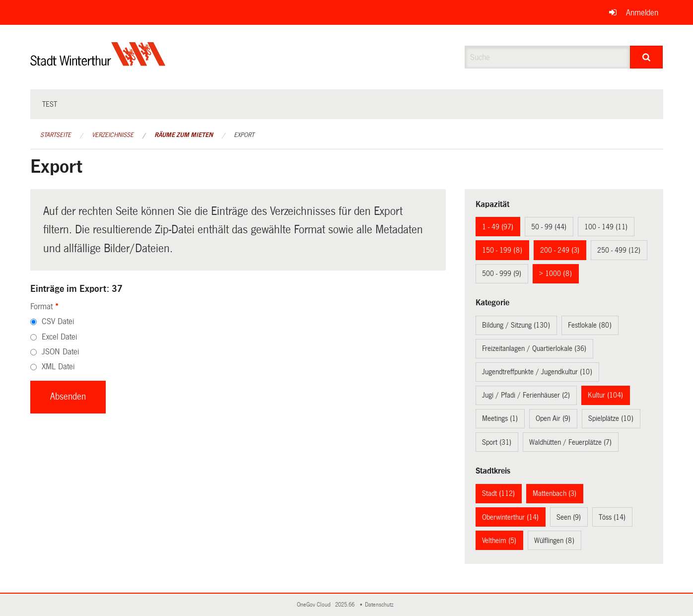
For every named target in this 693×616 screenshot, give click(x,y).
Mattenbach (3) (554, 493)
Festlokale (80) (590, 325)
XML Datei (58, 367)
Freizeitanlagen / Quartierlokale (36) (534, 348)
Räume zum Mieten (184, 135)
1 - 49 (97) (498, 227)
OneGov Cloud (315, 605)
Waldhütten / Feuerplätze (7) (570, 442)
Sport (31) (497, 442)
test (50, 104)
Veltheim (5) (499, 541)
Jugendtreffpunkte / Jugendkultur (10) (537, 372)
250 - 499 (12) (619, 250)
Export (244, 135)
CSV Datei (58, 321)
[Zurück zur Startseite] (98, 62)
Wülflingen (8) (554, 541)
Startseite (56, 135)
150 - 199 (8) (502, 250)
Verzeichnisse (113, 135)
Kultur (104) (605, 395)
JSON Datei (60, 352)
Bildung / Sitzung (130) (516, 325)
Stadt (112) (498, 493)
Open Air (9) (553, 418)
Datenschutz (381, 605)
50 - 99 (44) (549, 227)
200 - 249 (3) (560, 250)
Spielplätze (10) (611, 418)
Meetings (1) (500, 418)
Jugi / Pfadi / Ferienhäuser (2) (526, 395)
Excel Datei (59, 337)
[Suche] (647, 57)
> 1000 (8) (555, 274)
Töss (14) (612, 517)
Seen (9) (569, 517)
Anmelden (642, 13)
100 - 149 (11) (606, 227)
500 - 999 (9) (502, 274)
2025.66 (346, 605)
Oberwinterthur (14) (510, 517)
